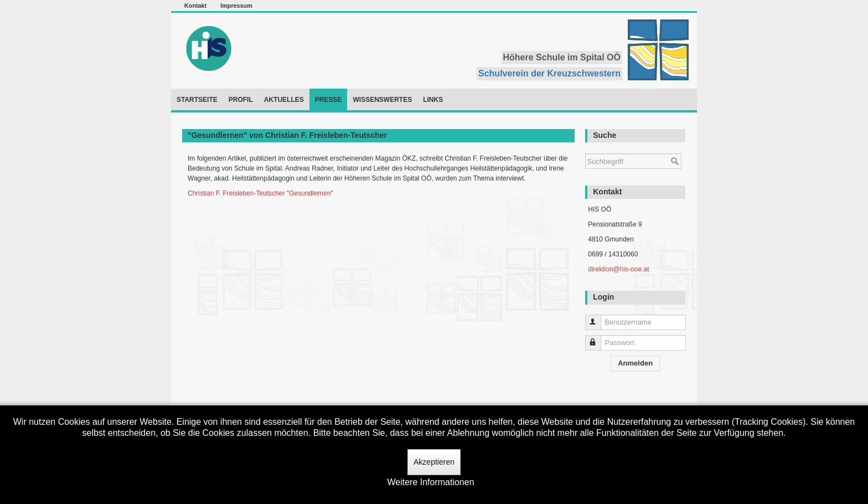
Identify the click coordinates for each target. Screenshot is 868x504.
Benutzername (598, 318)
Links (433, 100)
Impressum (236, 6)
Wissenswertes (382, 100)
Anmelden (635, 363)
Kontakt (195, 6)
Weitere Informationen (430, 482)
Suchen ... (585, 148)
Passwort (598, 338)
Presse (329, 100)
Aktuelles (284, 100)
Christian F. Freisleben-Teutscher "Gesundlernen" (260, 193)
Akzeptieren (434, 462)
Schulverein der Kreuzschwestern (549, 73)
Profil (241, 100)
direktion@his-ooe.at (618, 269)
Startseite (197, 100)
